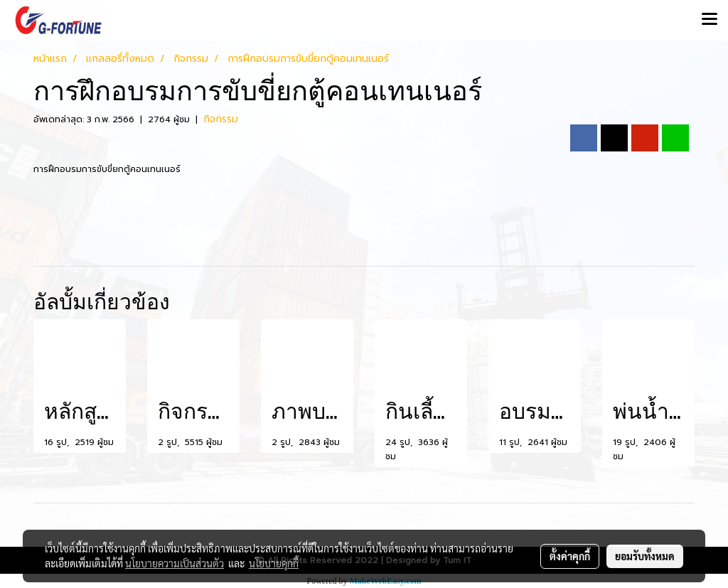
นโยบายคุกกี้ (274, 563)
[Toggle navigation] (710, 20)
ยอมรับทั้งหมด (645, 556)
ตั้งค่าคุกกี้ (570, 556)
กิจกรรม (221, 119)
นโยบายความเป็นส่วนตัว (175, 563)
